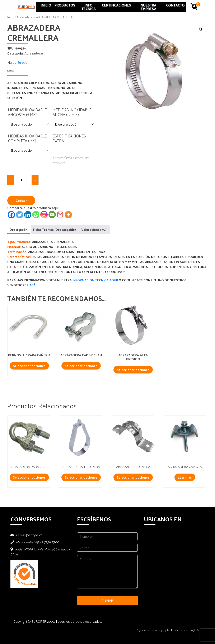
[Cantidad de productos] (23, 180)
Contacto (175, 5)
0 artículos (198, 4)
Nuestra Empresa (148, 7)
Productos (65, 5)
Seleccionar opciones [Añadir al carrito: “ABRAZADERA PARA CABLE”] (29, 477)
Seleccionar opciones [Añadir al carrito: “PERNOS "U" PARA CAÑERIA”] (29, 366)
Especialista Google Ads (187, 630)
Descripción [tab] (19, 229)
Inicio (46, 5)
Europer (23, 62)
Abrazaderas (25, 17)
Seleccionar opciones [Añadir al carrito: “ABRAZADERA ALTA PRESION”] (133, 370)
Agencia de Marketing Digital (153, 630)
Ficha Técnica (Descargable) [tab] (54, 229)
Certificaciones (116, 5)
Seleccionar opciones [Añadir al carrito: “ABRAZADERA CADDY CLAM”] (81, 366)
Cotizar (21, 200)
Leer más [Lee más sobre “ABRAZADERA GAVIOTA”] (185, 477)
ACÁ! (33, 285)
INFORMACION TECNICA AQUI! (96, 280)
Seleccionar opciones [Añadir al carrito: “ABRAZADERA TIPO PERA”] (81, 477)
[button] (201, 29)
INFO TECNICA (89, 7)
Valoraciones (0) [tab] (94, 229)
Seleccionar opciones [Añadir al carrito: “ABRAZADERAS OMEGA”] (133, 477)
